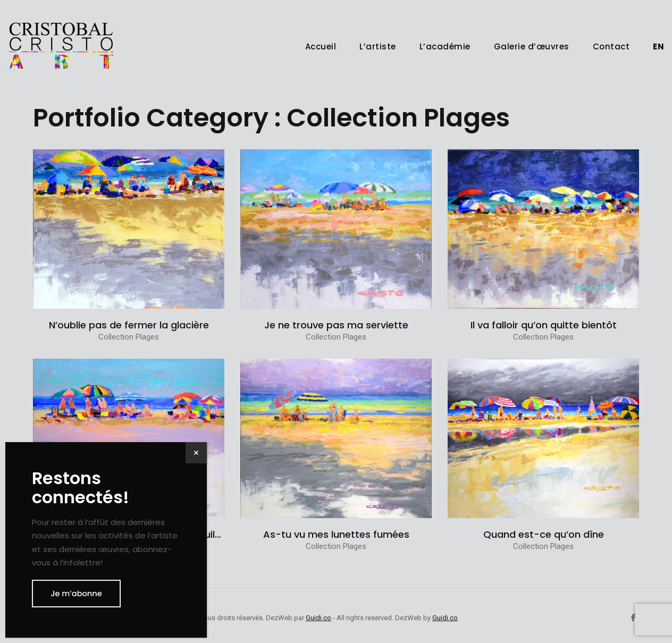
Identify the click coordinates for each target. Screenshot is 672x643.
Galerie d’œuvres (532, 46)
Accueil (321, 46)
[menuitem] (658, 46)
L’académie (445, 46)
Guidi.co (318, 618)
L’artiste (378, 46)
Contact (611, 46)
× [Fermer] (196, 452)
